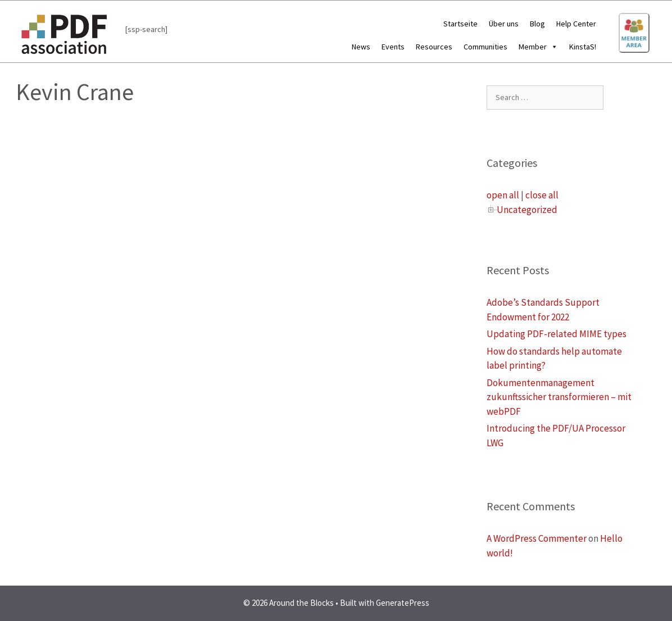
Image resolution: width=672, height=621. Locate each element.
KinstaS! (583, 47)
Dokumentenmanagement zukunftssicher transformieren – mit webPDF (559, 397)
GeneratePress (403, 603)
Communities (485, 47)
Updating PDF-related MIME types (557, 334)
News (361, 47)
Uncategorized (527, 210)
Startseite (460, 24)
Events (393, 47)
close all (542, 195)
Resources (434, 47)
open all (503, 195)
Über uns (504, 24)
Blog (537, 24)
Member (538, 47)
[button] (552, 47)
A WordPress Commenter (537, 538)
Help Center (576, 24)
